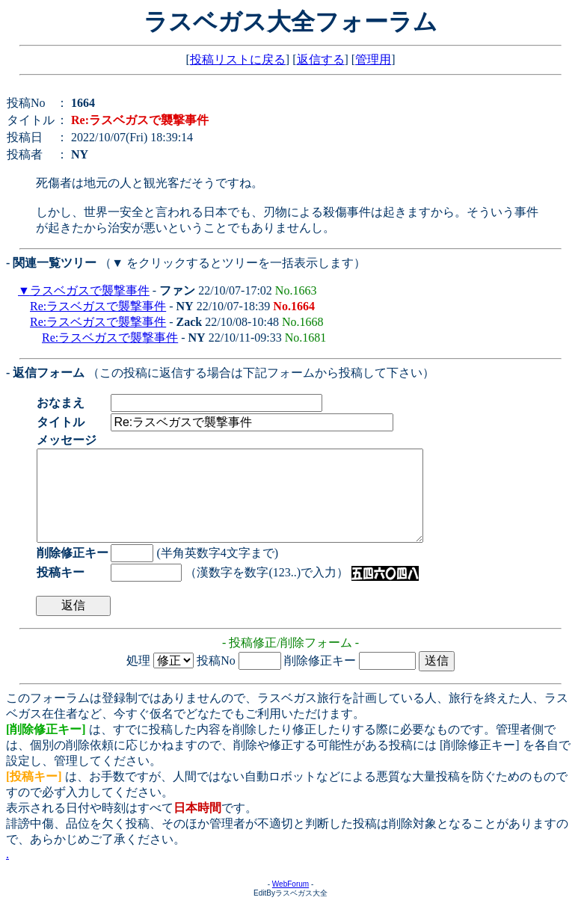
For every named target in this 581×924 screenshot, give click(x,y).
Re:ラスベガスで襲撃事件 (98, 306)
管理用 (373, 59)
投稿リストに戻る (238, 59)
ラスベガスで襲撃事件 (90, 290)
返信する (321, 59)
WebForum (290, 902)
